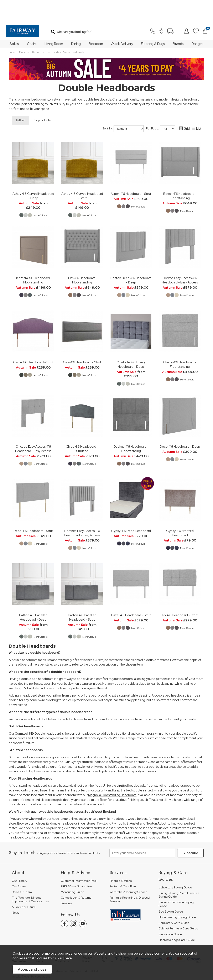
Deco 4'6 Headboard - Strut (33, 508)
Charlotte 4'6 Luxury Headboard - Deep (131, 342)
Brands (178, 21)
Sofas (14, 21)
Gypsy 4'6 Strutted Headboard (180, 510)
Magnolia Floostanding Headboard (112, 773)
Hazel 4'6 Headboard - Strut (131, 593)
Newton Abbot (156, 801)
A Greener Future (24, 884)
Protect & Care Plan (123, 864)
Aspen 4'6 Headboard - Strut (131, 171)
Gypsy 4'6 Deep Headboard (131, 508)
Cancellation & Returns (76, 875)
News (16, 890)
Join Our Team (22, 870)
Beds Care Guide (170, 912)
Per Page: (160, 106)
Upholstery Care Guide (174, 900)
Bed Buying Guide (171, 889)
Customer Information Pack (79, 858)
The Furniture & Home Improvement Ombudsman (30, 877)
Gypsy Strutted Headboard (89, 739)
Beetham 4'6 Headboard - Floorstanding (33, 258)
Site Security (107, 937)
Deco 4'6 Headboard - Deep (180, 424)
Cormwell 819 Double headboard (38, 711)
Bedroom (96, 21)
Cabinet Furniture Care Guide (178, 906)
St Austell (133, 801)
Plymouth (118, 801)
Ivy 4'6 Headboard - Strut (180, 593)
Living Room (54, 21)
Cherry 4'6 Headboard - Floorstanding (180, 342)
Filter (21, 98)
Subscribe (190, 831)
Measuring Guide (72, 870)
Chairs (32, 21)
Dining (76, 21)
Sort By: (123, 106)
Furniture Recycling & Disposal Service (130, 877)
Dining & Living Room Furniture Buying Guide (179, 872)
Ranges (198, 21)
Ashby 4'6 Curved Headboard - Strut (82, 173)
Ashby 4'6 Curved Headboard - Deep (33, 173)
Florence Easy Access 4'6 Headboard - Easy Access (82, 510)
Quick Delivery (122, 21)
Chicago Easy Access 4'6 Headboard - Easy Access (33, 426)
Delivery (66, 881)
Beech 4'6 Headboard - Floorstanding (180, 173)
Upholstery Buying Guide (175, 865)
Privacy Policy (87, 937)
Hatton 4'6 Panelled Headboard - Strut (82, 595)
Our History (19, 858)
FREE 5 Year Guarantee (76, 864)
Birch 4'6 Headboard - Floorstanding (82, 258)
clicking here (62, 958)
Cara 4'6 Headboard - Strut (82, 340)
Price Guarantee (19, 937)
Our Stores (19, 864)
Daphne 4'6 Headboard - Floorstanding (131, 426)
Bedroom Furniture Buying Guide (176, 882)
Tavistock (103, 801)
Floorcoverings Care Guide (177, 917)
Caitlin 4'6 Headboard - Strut (33, 340)
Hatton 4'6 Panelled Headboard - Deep (33, 595)
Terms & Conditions (62, 937)
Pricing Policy (40, 937)
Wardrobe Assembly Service (129, 870)
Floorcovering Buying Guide (177, 895)
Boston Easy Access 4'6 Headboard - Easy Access (180, 258)
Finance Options (121, 858)
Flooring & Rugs (153, 21)
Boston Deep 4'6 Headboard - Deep (131, 258)
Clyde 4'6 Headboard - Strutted (82, 426)
